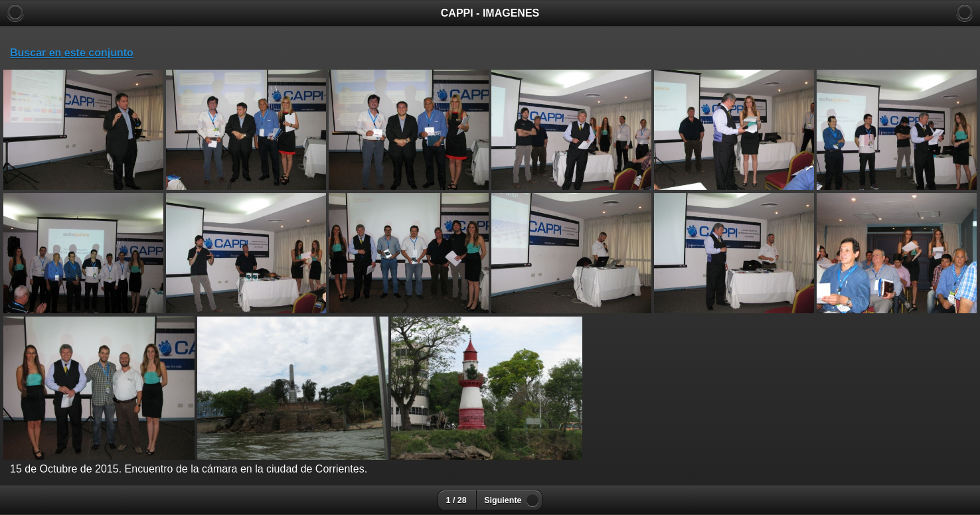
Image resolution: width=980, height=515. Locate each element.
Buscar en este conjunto (72, 53)
